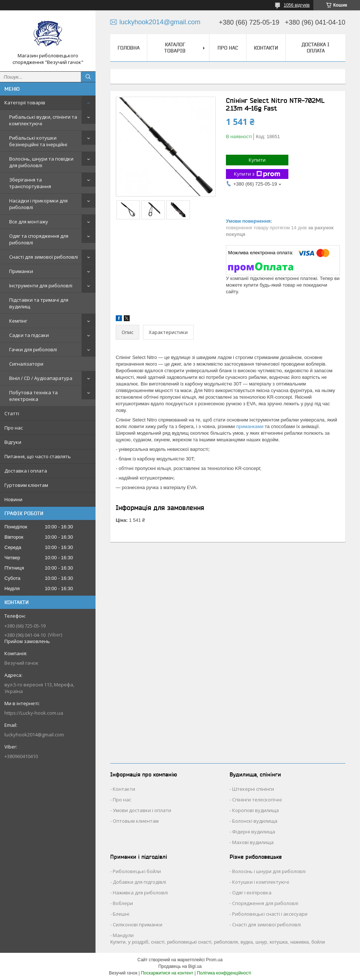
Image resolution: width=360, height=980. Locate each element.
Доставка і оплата (26, 471)
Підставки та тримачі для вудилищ (39, 303)
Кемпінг (18, 321)
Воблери (123, 903)
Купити (257, 160)
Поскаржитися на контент (167, 973)
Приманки (21, 271)
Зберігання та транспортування (30, 183)
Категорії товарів (25, 103)
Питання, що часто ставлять (38, 456)
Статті (12, 413)
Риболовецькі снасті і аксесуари (270, 914)
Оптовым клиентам (136, 821)
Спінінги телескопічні (257, 800)
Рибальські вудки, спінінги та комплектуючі (43, 120)
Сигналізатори (26, 364)
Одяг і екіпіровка (252, 893)
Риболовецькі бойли (137, 871)
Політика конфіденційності (224, 973)
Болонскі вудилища (255, 821)
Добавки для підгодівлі (139, 882)
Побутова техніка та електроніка (33, 396)
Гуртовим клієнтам (26, 485)
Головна (129, 48)
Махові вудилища (253, 842)
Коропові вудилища (255, 810)
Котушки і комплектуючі (261, 882)
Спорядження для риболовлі (265, 903)
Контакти (266, 48)
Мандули (123, 935)
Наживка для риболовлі (140, 893)
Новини (13, 499)
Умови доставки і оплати (142, 810)
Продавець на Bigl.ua (180, 966)
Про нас (14, 428)
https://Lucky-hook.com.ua (34, 713)
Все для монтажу (29, 222)
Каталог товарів (175, 48)
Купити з (257, 174)
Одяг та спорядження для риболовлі (39, 239)
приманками (250, 426)
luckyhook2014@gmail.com (34, 735)
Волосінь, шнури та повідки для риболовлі (41, 162)
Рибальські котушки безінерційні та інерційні (38, 141)
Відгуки (13, 442)
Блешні (121, 914)
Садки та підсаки (29, 335)
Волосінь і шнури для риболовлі (269, 871)
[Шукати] (88, 77)
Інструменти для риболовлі (41, 286)
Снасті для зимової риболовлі (44, 257)
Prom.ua (214, 960)
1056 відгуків (297, 5)
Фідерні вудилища (254, 832)
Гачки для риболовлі (33, 349)
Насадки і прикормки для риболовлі (38, 204)
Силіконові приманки (138, 925)
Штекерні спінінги (253, 789)
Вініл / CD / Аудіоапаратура (41, 378)
